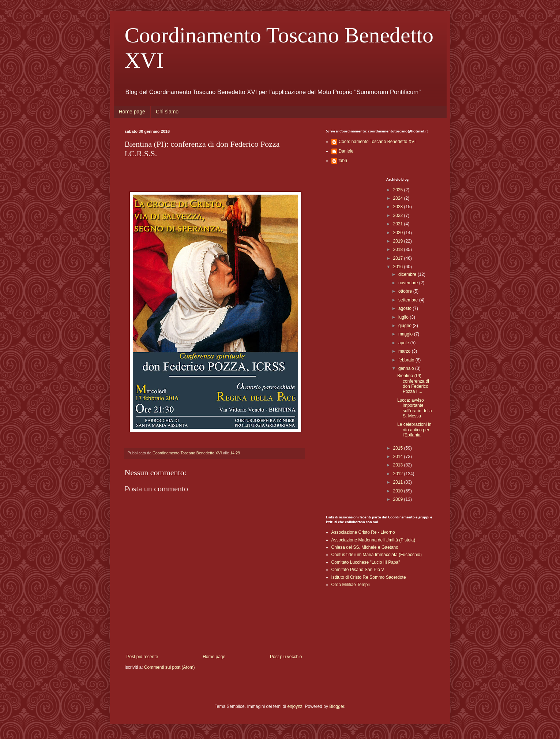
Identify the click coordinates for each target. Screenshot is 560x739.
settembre (409, 300)
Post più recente (142, 657)
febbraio (407, 360)
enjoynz (295, 706)
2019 (399, 241)
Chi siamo (167, 112)
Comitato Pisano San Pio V (358, 570)
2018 (399, 250)
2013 (399, 465)
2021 (399, 224)
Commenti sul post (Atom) (170, 667)
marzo (405, 351)
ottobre (406, 291)
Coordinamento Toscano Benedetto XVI (377, 142)
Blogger (337, 706)
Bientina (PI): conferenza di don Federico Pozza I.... (413, 384)
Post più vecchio (286, 657)
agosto (405, 308)
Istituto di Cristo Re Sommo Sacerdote (369, 577)
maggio (406, 334)
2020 (399, 233)
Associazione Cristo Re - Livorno (363, 532)
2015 (399, 448)
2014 (399, 457)
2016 (399, 267)
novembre (409, 283)
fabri (343, 161)
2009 (399, 499)
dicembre (408, 274)
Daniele (346, 151)
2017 (399, 258)
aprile (404, 343)
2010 (399, 491)
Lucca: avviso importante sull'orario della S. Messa (415, 408)
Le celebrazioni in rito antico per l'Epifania (414, 430)
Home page (132, 112)
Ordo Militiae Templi (351, 585)
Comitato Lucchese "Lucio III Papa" (366, 562)
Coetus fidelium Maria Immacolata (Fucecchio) (377, 555)
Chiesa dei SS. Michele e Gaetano (365, 547)
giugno (405, 326)
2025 (399, 190)
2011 (399, 482)
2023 (399, 207)
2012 (399, 474)
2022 (399, 215)
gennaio (407, 368)
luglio (404, 317)
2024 (399, 198)
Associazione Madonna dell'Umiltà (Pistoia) (373, 540)
